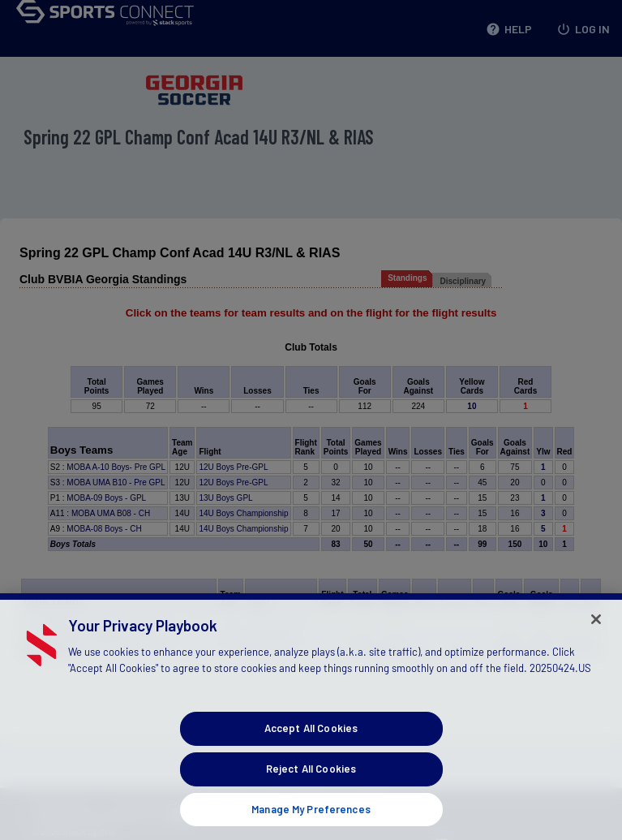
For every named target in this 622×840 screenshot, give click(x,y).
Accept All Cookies (311, 745)
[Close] (596, 636)
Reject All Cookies (311, 786)
